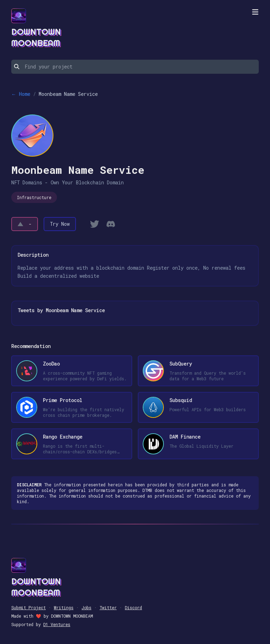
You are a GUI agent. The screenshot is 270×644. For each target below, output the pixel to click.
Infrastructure (34, 197)
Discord (133, 607)
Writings (64, 607)
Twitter (108, 607)
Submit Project (28, 607)
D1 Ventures (57, 624)
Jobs (86, 607)
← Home (21, 94)
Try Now (60, 224)
